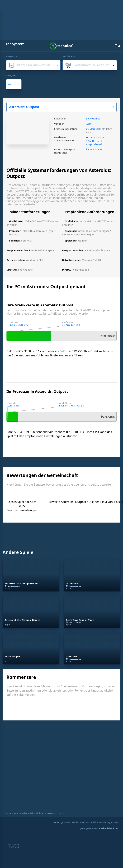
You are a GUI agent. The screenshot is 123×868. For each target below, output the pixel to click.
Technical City (61, 46)
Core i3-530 (13, 406)
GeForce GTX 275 (19, 325)
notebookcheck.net (108, 828)
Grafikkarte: (69, 56)
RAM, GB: (11, 75)
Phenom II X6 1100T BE (71, 406)
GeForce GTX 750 (71, 325)
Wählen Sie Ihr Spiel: (113, 107)
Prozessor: (12, 56)
